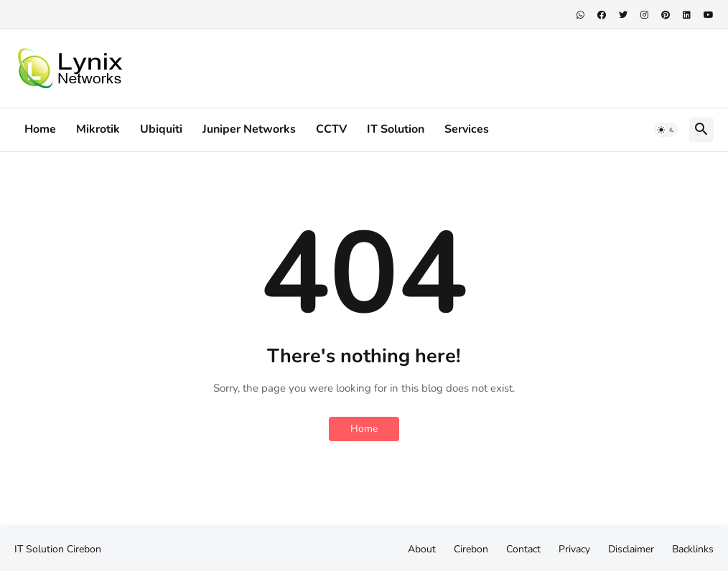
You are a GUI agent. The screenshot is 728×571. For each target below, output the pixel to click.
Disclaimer (631, 549)
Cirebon (84, 549)
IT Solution (396, 129)
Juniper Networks (249, 129)
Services (467, 129)
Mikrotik (98, 129)
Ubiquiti (161, 129)
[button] (666, 130)
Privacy (574, 549)
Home (40, 129)
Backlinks (693, 549)
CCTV (331, 129)
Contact (523, 549)
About (422, 549)
